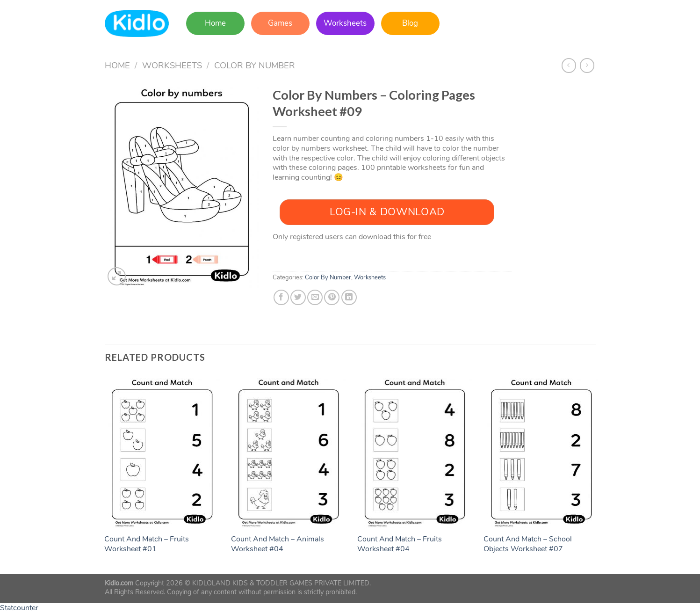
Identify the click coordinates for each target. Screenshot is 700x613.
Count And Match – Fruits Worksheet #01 (147, 544)
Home (215, 23)
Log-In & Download (387, 212)
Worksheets (345, 23)
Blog (410, 23)
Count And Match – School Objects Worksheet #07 (528, 544)
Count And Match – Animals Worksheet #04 (278, 544)
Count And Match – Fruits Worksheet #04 (400, 544)
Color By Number (255, 65)
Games (280, 23)
